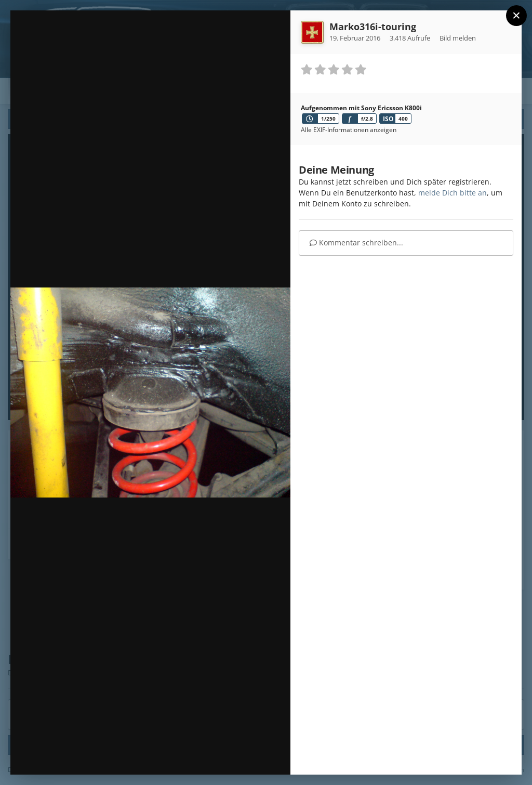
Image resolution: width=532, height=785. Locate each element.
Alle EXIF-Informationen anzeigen (349, 130)
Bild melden (458, 38)
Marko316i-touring (373, 27)
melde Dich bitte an (453, 193)
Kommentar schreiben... (356, 243)
